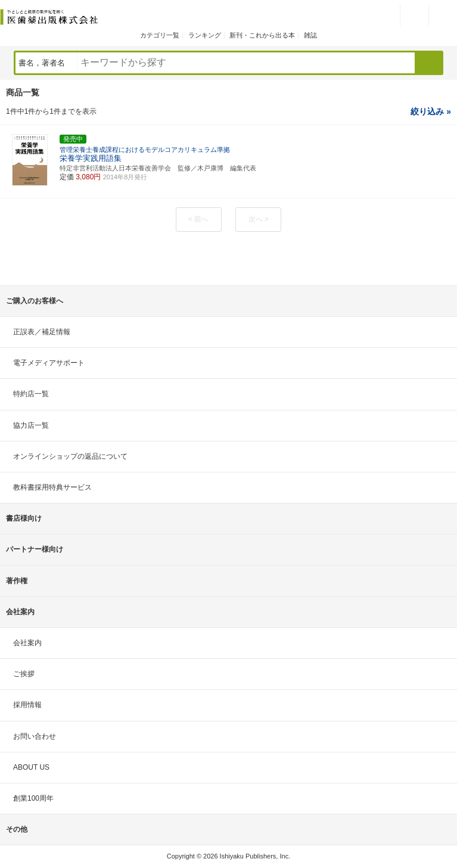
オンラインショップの (70, 456)
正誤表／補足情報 (42, 332)
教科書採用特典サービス (52, 487)
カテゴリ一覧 (160, 35)
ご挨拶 (24, 674)
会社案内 (27, 643)
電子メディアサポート (49, 363)
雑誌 (310, 35)
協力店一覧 (31, 425)
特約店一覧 (31, 394)
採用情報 (27, 705)
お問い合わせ (35, 736)
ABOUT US (31, 767)
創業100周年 (33, 798)
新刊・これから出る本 (262, 35)
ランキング (205, 35)
